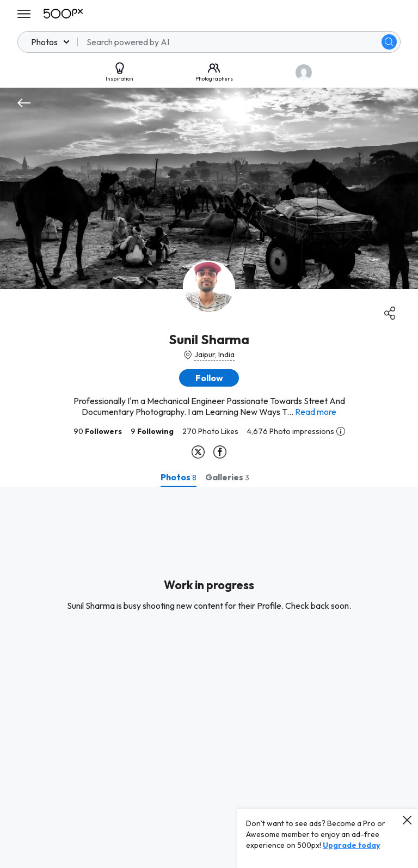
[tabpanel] (209, 677)
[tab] (179, 477)
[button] (209, 378)
